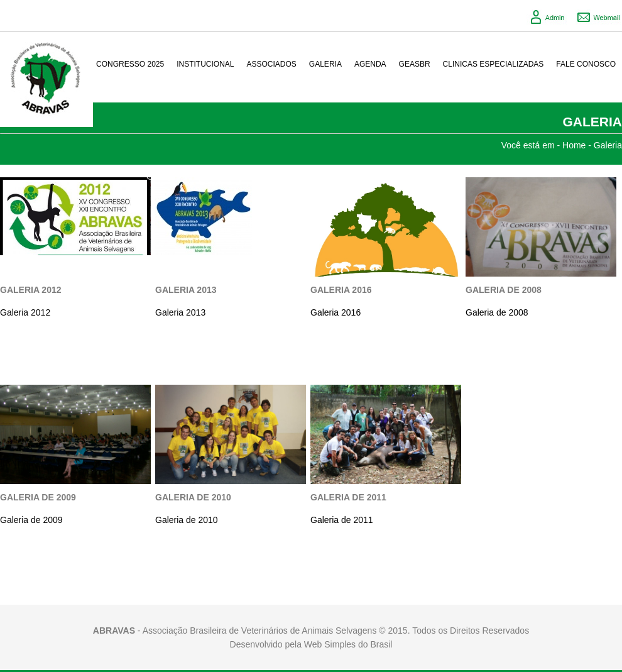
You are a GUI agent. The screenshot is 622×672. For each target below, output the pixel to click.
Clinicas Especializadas (494, 64)
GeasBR (415, 64)
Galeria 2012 (31, 290)
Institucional (205, 64)
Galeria (325, 64)
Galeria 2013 (186, 290)
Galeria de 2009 (38, 497)
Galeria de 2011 (348, 497)
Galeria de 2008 (504, 290)
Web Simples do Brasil (348, 644)
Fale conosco (586, 64)
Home (574, 145)
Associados (272, 64)
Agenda (370, 64)
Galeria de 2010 (193, 497)
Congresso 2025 (130, 64)
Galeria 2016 (341, 290)
